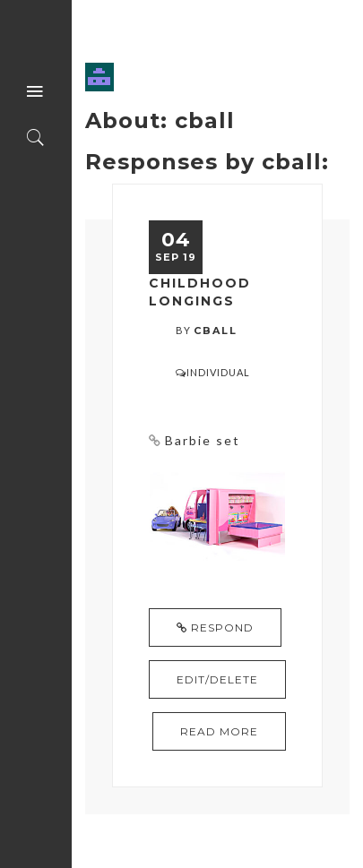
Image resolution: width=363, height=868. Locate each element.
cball (216, 331)
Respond (215, 627)
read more (219, 731)
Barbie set (203, 440)
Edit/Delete (217, 679)
